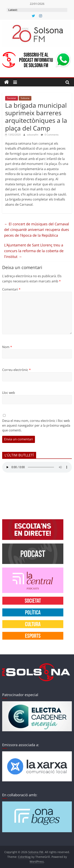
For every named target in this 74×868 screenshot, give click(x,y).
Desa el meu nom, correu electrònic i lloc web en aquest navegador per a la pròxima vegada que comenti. (36, 425)
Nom (7, 347)
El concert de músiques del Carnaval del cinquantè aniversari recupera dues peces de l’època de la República (37, 230)
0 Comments (50, 135)
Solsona (25, 98)
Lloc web (9, 393)
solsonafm (33, 135)
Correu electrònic (16, 370)
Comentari (11, 289)
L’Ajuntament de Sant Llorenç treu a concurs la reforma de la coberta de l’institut (34, 251)
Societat (12, 98)
